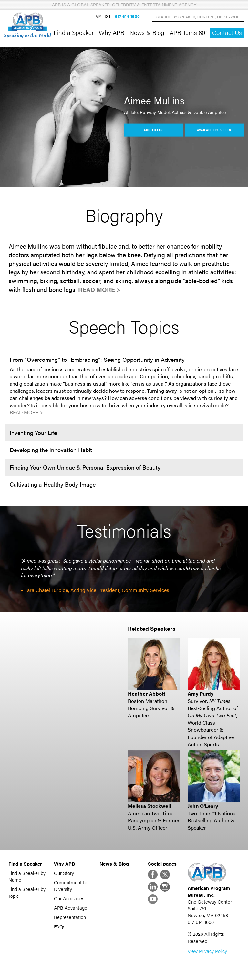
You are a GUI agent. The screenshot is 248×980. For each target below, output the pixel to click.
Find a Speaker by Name (27, 876)
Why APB (112, 32)
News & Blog (147, 32)
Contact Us (227, 32)
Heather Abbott (147, 693)
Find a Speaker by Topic (27, 892)
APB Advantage (71, 908)
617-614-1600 (127, 17)
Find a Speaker (74, 32)
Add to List (154, 130)
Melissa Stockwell (149, 806)
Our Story (64, 873)
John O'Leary (203, 806)
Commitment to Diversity (71, 886)
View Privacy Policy (207, 951)
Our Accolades (69, 898)
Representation (70, 917)
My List (103, 17)
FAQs (60, 926)
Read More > (99, 289)
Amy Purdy (201, 693)
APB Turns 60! (188, 32)
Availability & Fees (214, 130)
